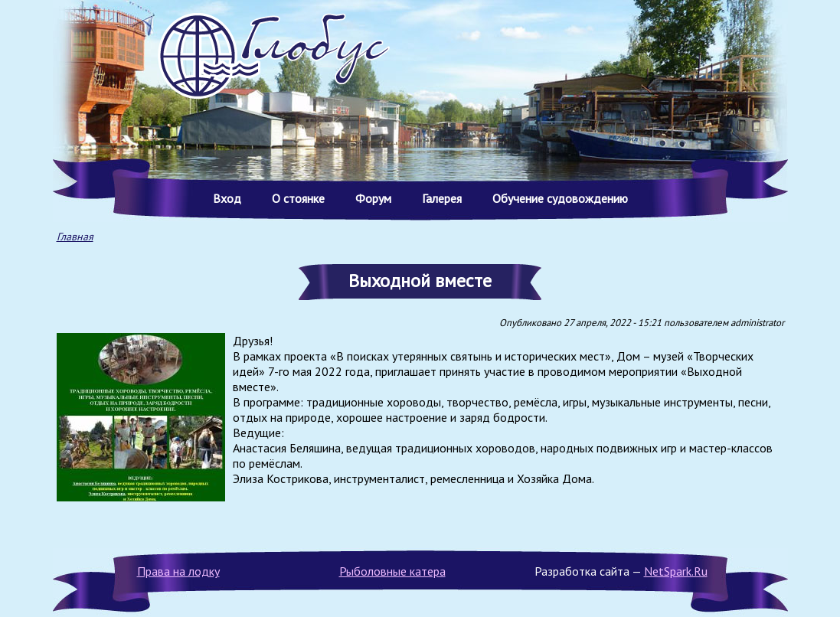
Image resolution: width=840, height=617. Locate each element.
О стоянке (298, 198)
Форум (373, 198)
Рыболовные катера (392, 571)
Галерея (442, 198)
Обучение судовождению (560, 198)
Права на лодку (178, 571)
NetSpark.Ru (676, 571)
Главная (75, 237)
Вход (227, 198)
